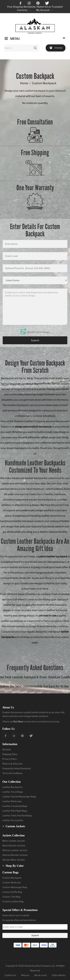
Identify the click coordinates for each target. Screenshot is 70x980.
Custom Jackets (14, 826)
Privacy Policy (10, 759)
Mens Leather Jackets (14, 841)
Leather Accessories (13, 820)
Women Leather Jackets (15, 850)
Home (24, 83)
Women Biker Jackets (14, 860)
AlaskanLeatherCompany (37, 966)
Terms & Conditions (12, 773)
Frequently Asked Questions (17, 768)
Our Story (18, 721)
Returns (25, 975)
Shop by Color (13, 866)
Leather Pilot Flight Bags (15, 811)
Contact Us (10, 975)
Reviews (7, 749)
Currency (24, 10)
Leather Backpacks (12, 787)
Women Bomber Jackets (15, 855)
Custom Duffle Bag (12, 892)
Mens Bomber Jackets (14, 845)
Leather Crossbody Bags (15, 806)
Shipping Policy (10, 754)
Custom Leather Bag (13, 901)
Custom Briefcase (12, 882)
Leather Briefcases (12, 801)
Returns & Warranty (12, 764)
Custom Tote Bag (11, 897)
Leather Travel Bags (13, 792)
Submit (35, 340)
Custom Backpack (12, 878)
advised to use (48, 616)
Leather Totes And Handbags (17, 815)
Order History (59, 975)
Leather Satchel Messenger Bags (19, 796)
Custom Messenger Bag (15, 887)
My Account (41, 975)
